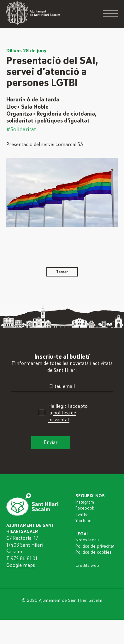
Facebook (85, 508)
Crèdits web (87, 566)
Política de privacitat (95, 546)
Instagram (85, 502)
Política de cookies (93, 552)
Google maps (21, 565)
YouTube (83, 521)
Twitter (82, 515)
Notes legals (87, 540)
